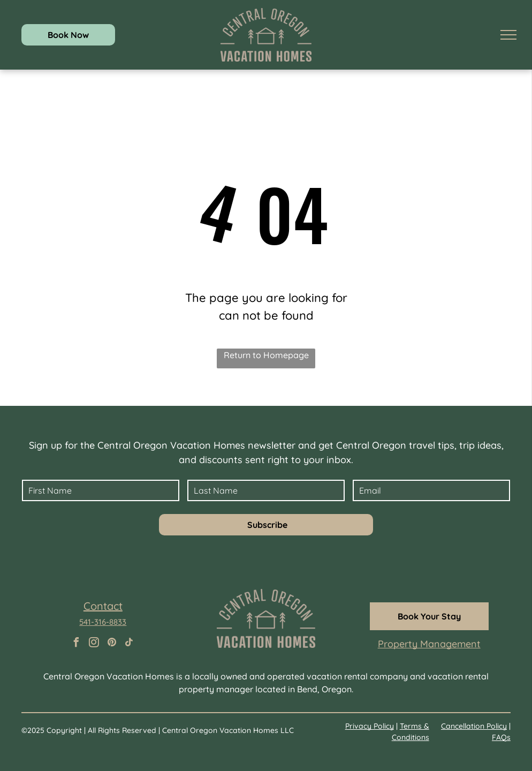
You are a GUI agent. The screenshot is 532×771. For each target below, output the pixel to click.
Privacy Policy (370, 726)
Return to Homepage (266, 355)
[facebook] (77, 644)
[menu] (508, 35)
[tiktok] (130, 644)
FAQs (501, 737)
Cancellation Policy (474, 726)
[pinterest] (112, 644)
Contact (103, 606)
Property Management (429, 644)
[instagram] (94, 644)
